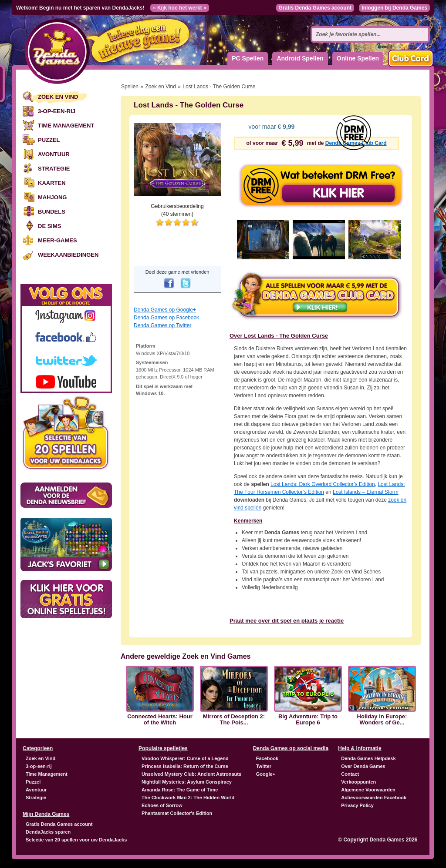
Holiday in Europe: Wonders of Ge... (382, 720)
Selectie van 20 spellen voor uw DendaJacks (76, 840)
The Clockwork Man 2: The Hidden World (188, 798)
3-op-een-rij (57, 111)
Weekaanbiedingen (68, 255)
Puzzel (49, 140)
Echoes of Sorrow (162, 805)
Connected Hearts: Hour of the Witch (160, 720)
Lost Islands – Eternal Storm (366, 492)
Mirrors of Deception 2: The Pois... (234, 720)
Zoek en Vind (58, 97)
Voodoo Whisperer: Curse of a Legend (185, 758)
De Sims (49, 226)
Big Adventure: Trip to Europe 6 (308, 720)
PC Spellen (248, 58)
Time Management (66, 126)
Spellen (130, 87)
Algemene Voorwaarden (368, 790)
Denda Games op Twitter (163, 325)
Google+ (266, 774)
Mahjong (52, 197)
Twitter (264, 766)
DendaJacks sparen (48, 832)
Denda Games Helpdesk (368, 758)
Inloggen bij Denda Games (394, 8)
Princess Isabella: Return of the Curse (185, 766)
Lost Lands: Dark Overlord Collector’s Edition (323, 484)
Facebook (267, 758)
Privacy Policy (357, 805)
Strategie (54, 169)
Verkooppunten (358, 782)
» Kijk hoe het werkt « (180, 8)
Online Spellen (358, 58)
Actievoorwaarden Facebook (374, 798)
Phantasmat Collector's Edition (177, 813)
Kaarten (52, 183)
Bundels (52, 212)
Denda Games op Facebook (166, 318)
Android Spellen (300, 58)
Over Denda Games (363, 766)
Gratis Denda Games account (315, 8)
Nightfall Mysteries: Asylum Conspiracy (187, 782)
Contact (350, 774)
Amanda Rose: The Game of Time (180, 790)
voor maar (271, 127)
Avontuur (54, 154)
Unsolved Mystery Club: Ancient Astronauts (191, 774)
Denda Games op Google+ (165, 310)
